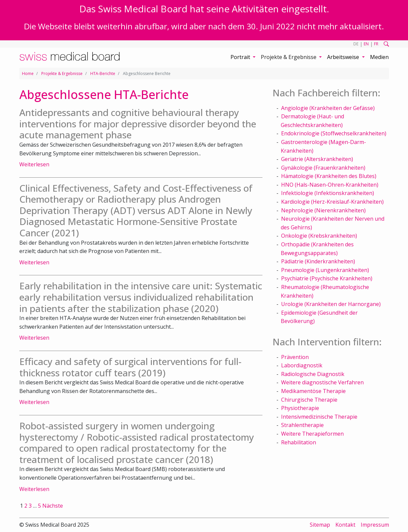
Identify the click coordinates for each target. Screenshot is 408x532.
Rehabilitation (299, 442)
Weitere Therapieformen (312, 434)
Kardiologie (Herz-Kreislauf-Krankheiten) (332, 202)
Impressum (375, 525)
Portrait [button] (241, 57)
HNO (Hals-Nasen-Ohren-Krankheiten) (330, 185)
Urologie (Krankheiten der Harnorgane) (331, 304)
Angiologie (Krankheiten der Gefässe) (328, 108)
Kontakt (345, 525)
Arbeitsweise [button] (344, 57)
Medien (379, 57)
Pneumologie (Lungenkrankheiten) (325, 270)
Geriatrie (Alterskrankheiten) (317, 159)
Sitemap (320, 525)
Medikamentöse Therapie (313, 391)
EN (366, 44)
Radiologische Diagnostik (313, 374)
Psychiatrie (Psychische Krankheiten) (327, 278)
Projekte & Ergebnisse (62, 73)
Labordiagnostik (302, 365)
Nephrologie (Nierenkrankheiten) (323, 210)
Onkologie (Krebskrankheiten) (319, 236)
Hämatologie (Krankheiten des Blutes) (329, 176)
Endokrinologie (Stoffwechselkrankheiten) (334, 133)
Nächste (53, 506)
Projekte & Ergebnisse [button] (289, 57)
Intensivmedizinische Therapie (319, 417)
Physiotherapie (300, 408)
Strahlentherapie (302, 425)
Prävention (295, 357)
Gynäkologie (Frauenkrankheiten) (323, 168)
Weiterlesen (34, 164)
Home (28, 73)
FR (376, 44)
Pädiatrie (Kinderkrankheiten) (318, 261)
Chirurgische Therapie (309, 400)
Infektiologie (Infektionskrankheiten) (328, 193)
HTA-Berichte (103, 73)
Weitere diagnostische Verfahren (322, 382)
